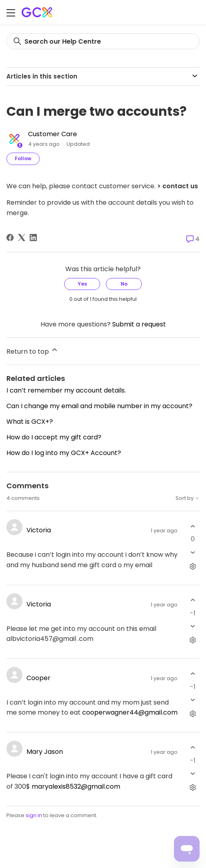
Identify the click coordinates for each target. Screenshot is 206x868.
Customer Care (53, 134)
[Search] (103, 41)
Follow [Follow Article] (23, 158)
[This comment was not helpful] (193, 552)
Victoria (39, 530)
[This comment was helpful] (193, 526)
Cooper (38, 678)
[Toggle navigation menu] (11, 14)
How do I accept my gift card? (54, 437)
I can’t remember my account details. (66, 390)
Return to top (32, 351)
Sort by (188, 498)
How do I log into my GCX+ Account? (64, 453)
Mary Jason (45, 752)
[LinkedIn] (33, 238)
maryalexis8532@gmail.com (76, 786)
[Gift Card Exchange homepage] (38, 12)
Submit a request (139, 324)
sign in (34, 815)
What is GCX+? (30, 422)
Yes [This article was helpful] (82, 284)
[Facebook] (10, 238)
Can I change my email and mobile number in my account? (99, 406)
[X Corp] (22, 238)
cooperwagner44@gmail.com (130, 712)
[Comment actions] (193, 566)
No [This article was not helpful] (124, 284)
